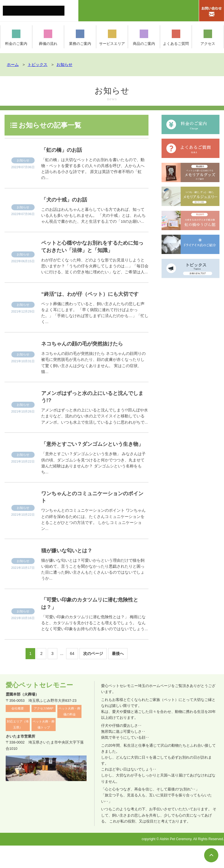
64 (72, 676)
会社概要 (18, 731)
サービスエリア (112, 38)
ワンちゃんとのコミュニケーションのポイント (94, 517)
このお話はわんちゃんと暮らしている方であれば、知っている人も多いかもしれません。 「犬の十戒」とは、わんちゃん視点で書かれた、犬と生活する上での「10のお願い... (93, 216)
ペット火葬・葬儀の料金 (69, 734)
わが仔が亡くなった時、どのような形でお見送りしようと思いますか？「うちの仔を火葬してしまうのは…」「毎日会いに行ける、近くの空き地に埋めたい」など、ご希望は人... (95, 268)
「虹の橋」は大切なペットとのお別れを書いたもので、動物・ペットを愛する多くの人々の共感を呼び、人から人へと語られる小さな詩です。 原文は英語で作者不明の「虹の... (93, 169)
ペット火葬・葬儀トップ (44, 747)
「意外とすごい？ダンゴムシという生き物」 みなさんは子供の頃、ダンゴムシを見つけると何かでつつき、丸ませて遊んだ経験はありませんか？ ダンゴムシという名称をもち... (93, 482)
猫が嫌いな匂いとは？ (72, 571)
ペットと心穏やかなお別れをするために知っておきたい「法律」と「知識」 (94, 247)
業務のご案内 (80, 38)
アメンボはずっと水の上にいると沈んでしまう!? (94, 407)
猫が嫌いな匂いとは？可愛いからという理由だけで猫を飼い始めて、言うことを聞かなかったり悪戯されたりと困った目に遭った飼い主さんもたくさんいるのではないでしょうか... (93, 590)
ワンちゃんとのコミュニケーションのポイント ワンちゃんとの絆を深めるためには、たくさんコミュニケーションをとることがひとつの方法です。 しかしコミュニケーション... (93, 540)
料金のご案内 (16, 38)
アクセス (208, 38)
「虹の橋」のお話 (65, 150)
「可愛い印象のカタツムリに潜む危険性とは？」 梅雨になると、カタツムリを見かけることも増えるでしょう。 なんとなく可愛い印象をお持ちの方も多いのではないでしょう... (94, 645)
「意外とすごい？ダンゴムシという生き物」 (94, 459)
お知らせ (23, 160)
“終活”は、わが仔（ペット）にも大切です (93, 299)
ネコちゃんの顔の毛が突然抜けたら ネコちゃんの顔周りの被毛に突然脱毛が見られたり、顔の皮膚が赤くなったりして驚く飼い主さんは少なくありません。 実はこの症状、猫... (93, 372)
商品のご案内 (144, 38)
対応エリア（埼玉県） (18, 747)
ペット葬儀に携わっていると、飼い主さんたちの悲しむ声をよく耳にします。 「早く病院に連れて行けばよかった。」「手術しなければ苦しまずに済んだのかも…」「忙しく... (95, 322)
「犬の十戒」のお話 (68, 199)
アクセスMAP (44, 731)
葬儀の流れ (48, 38)
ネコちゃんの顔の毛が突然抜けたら (90, 353)
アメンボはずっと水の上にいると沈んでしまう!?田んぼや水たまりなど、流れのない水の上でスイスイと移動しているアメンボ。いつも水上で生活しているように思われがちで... (94, 427)
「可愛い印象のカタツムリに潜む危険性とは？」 (93, 625)
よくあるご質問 (176, 38)
